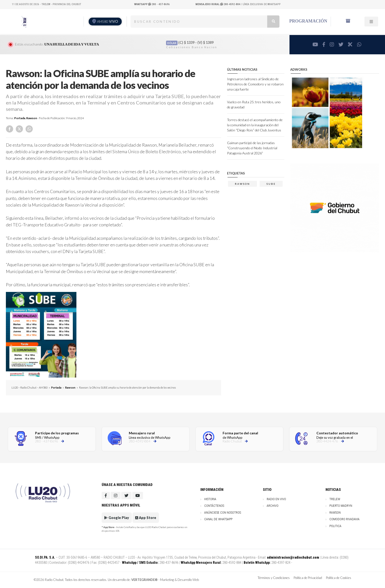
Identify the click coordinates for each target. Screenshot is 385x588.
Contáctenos (214, 506)
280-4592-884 (218, 4)
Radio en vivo (276, 499)
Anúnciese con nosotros (223, 513)
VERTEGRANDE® (144, 580)
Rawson (32, 118)
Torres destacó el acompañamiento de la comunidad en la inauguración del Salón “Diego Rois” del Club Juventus (255, 125)
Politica (335, 526)
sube (271, 184)
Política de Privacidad (308, 578)
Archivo (273, 506)
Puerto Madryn (341, 506)
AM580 (108, 21)
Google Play (117, 518)
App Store (146, 518)
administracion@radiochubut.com (293, 557)
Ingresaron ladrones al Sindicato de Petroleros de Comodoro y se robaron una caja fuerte (255, 84)
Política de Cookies (339, 578)
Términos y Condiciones (274, 578)
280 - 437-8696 (152, 4)
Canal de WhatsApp (218, 519)
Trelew (335, 499)
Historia (210, 499)
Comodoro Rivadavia (344, 519)
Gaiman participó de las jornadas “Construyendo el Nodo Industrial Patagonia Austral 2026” (252, 148)
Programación (308, 21)
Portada (20, 118)
